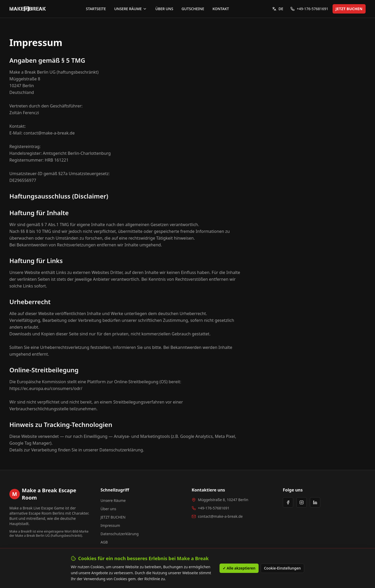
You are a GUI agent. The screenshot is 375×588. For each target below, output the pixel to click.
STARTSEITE (96, 9)
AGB (104, 542)
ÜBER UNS (164, 9)
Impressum (110, 525)
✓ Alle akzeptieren (239, 572)
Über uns (108, 509)
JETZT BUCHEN (349, 9)
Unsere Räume (113, 500)
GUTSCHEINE (193, 9)
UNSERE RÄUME (130, 9)
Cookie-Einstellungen (282, 572)
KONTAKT (221, 9)
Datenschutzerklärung (120, 534)
